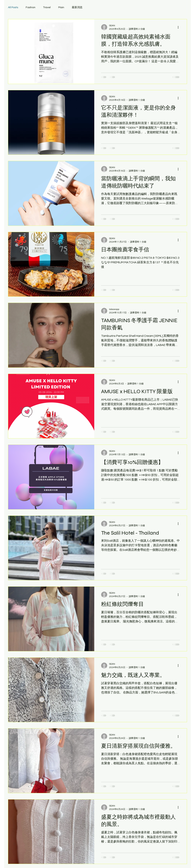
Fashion (31, 7)
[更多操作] (179, 27)
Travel (47, 7)
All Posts (13, 7)
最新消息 (77, 7)
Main (61, 7)
